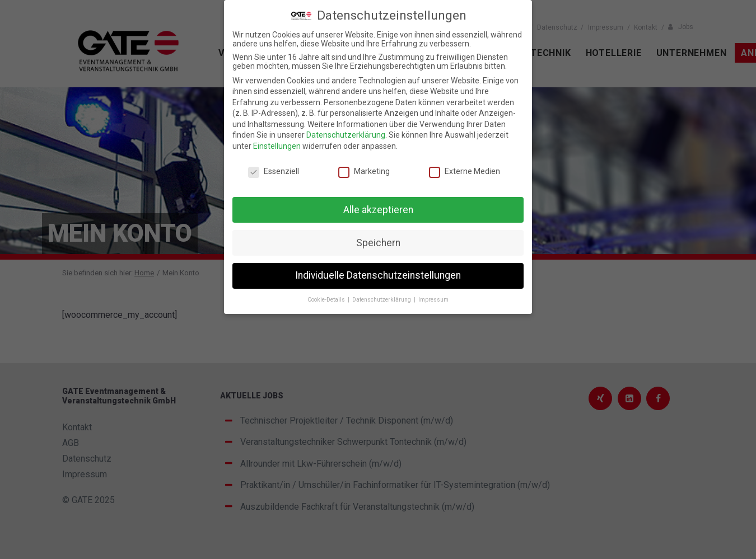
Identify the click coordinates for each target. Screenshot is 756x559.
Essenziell (274, 171)
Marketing (364, 171)
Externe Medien (465, 171)
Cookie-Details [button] (327, 300)
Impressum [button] (433, 300)
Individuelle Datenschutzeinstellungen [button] (378, 275)
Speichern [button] (378, 243)
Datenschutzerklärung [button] (382, 300)
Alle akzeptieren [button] (378, 210)
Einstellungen (277, 146)
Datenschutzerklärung (346, 135)
